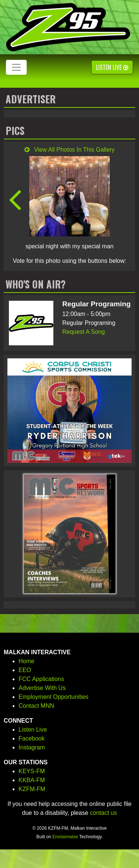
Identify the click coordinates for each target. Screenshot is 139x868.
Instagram (32, 747)
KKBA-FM (32, 780)
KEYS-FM (32, 771)
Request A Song (84, 332)
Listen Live (112, 67)
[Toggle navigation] (16, 67)
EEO (25, 670)
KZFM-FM (32, 789)
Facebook (32, 738)
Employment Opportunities (54, 697)
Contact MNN (36, 706)
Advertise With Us (42, 688)
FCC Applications (41, 679)
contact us (104, 813)
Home (27, 661)
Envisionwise (65, 837)
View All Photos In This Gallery (70, 150)
